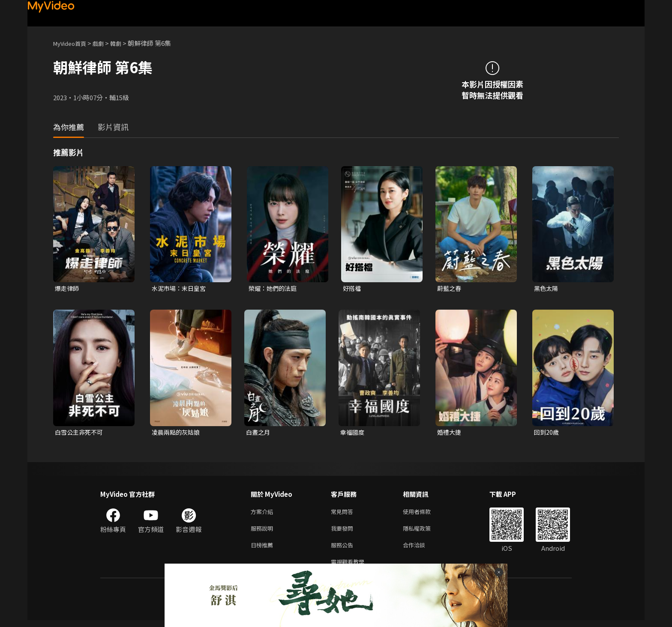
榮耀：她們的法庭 (274, 288)
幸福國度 (353, 433)
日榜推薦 (264, 550)
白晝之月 (259, 433)
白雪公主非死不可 (81, 433)
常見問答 (344, 514)
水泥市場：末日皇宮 (181, 288)
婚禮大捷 (450, 433)
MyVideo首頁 (73, 43)
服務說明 (264, 532)
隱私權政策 (424, 532)
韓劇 (124, 43)
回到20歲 (547, 433)
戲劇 (105, 43)
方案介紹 (264, 514)
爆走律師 (68, 288)
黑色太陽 (547, 288)
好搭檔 (352, 288)
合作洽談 (421, 550)
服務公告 (344, 550)
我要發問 (344, 532)
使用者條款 (424, 514)
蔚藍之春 (450, 288)
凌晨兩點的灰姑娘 (177, 433)
